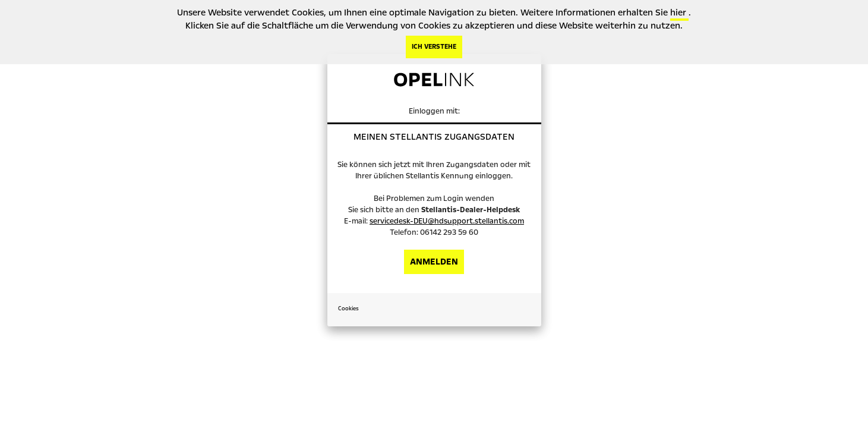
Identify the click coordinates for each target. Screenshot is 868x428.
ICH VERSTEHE (434, 47)
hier (679, 12)
